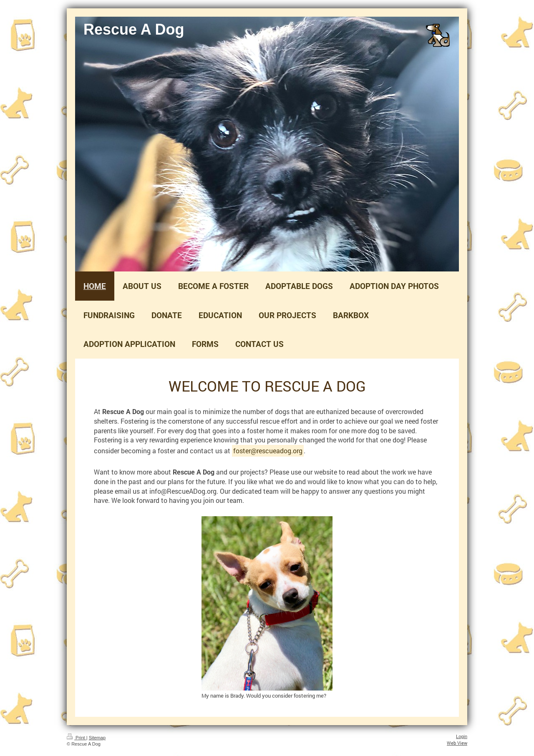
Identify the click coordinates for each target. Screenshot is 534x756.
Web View (457, 743)
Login (462, 736)
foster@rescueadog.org (268, 451)
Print (77, 738)
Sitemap (97, 738)
